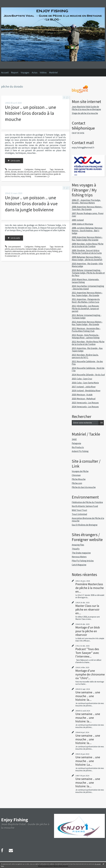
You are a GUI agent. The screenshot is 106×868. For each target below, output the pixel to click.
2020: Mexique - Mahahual (84, 399)
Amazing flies (78, 545)
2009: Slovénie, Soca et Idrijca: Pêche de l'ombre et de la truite (87, 252)
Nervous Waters (79, 557)
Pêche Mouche (79, 479)
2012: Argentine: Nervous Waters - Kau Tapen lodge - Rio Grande (87, 323)
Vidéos (43, 72)
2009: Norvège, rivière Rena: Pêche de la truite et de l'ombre (88, 245)
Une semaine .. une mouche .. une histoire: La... (88, 761)
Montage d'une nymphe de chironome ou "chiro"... (90, 674)
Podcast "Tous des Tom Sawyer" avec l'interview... (87, 653)
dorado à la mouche (25, 172)
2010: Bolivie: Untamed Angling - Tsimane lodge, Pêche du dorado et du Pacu (88, 273)
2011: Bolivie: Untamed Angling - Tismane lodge (87, 316)
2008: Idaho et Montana (82, 224)
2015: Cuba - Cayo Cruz (82, 379)
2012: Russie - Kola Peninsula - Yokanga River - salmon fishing (86, 336)
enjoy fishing (26, 176)
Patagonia (76, 443)
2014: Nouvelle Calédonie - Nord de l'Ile (88, 369)
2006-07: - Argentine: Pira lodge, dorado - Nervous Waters (86, 201)
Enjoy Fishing (15, 820)
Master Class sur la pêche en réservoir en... (87, 609)
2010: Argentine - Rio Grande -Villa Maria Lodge (87, 265)
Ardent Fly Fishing (80, 451)
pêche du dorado (41, 172)
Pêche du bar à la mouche (84, 487)
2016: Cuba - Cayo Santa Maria (85, 383)
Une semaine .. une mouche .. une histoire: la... (88, 696)
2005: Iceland (78, 220)
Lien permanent (13, 169)
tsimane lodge (11, 174)
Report (15, 72)
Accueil (5, 72)
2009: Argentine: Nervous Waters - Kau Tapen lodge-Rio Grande (87, 239)
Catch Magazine (79, 565)
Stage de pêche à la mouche (85, 113)
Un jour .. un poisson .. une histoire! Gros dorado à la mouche (30, 113)
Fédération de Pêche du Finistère (87, 502)
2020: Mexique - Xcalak (82, 395)
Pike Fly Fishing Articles (83, 561)
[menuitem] (6, 73)
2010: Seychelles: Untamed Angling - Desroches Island (88, 287)
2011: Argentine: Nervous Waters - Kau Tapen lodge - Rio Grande (87, 294)
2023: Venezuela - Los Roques (85, 403)
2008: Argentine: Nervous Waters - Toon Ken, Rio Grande (87, 208)
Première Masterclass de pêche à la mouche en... (90, 588)
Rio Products (78, 447)
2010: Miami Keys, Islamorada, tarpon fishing (85, 281)
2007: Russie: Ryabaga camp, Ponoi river (88, 215)
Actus (35, 72)
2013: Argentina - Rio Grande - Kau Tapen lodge (87, 350)
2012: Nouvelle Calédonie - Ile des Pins (87, 363)
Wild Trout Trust (79, 510)
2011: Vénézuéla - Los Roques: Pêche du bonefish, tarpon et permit (85, 309)
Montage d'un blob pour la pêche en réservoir (88, 631)
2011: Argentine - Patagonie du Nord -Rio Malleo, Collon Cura (86, 301)
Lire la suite (15, 161)
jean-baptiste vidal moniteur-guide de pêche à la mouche (33, 175)
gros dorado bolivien (57, 172)
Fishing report (40, 169)
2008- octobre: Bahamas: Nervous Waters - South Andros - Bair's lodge (87, 231)
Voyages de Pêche (80, 471)
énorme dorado (23, 174)
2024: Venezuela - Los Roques (85, 407)
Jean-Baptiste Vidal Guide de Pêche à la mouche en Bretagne (86, 108)
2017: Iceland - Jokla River (84, 387)
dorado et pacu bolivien (47, 249)
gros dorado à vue (43, 254)
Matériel (53, 72)
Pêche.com (77, 483)
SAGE (74, 439)
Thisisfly (76, 549)
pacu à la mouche (18, 249)
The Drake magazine (81, 553)
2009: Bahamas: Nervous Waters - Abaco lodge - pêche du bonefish (87, 258)
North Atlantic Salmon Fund (85, 506)
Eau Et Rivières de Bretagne (85, 525)
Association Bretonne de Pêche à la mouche (88, 520)
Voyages (25, 72)
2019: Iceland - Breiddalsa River (86, 391)
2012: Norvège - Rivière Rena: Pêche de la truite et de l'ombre (88, 343)
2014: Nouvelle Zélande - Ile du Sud (88, 375)
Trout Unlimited (79, 514)
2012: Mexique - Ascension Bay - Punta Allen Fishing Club (86, 330)
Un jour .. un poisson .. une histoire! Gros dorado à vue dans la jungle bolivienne (31, 204)
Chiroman (76, 475)
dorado (14, 172)
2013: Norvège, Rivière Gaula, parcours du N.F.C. (85, 356)
